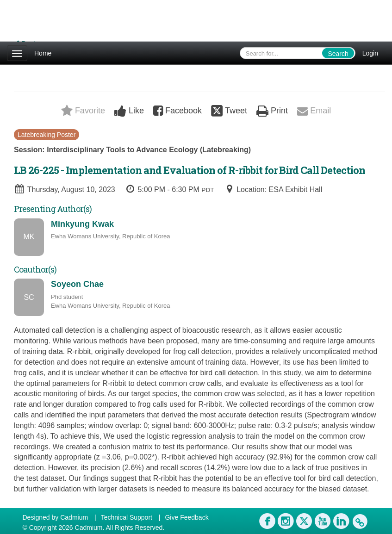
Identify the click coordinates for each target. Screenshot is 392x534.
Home (43, 53)
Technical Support (127, 517)
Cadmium (74, 517)
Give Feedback (187, 517)
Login (370, 53)
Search (338, 54)
